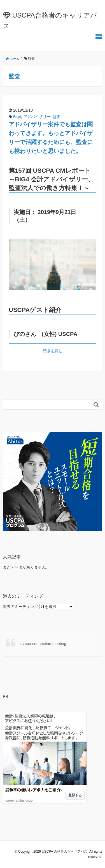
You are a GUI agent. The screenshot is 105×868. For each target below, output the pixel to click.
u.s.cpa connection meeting (42, 644)
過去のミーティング (20, 607)
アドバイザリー (37, 117)
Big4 (17, 117)
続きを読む (53, 351)
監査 (57, 117)
